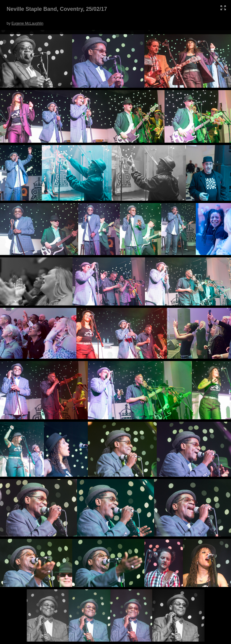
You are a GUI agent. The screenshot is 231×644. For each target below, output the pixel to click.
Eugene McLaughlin (27, 23)
